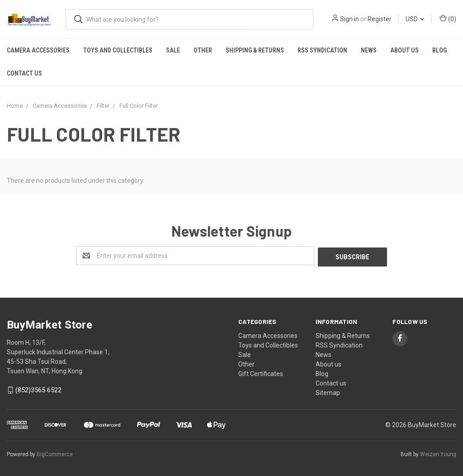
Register (380, 19)
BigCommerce (55, 453)
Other (203, 50)
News (369, 50)
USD (415, 19)
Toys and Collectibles (118, 50)
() (448, 19)
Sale (173, 50)
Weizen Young (438, 453)
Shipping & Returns (255, 50)
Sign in (350, 19)
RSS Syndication (322, 50)
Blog (439, 50)
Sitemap (328, 391)
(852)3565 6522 (38, 389)
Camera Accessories (38, 50)
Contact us (24, 73)
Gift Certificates (261, 372)
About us (404, 50)
